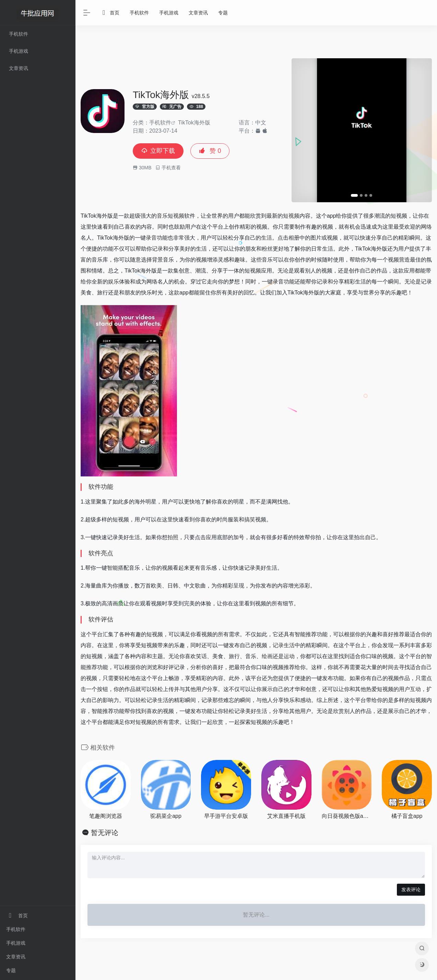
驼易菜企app (166, 816)
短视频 (291, 216)
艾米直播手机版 (286, 816)
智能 (113, 568)
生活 (267, 238)
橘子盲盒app (407, 816)
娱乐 (114, 282)
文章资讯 (16, 957)
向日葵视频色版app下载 (347, 816)
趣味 (240, 260)
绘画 (267, 656)
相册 (294, 238)
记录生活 (284, 645)
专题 (11, 970)
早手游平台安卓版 (226, 816)
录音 (151, 238)
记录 (157, 249)
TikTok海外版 (194, 123)
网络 (426, 227)
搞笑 (250, 519)
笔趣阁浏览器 (106, 816)
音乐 (162, 216)
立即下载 (158, 151)
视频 (179, 216)
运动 (289, 656)
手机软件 (16, 929)
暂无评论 (105, 833)
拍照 (173, 537)
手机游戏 (16, 943)
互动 (415, 689)
